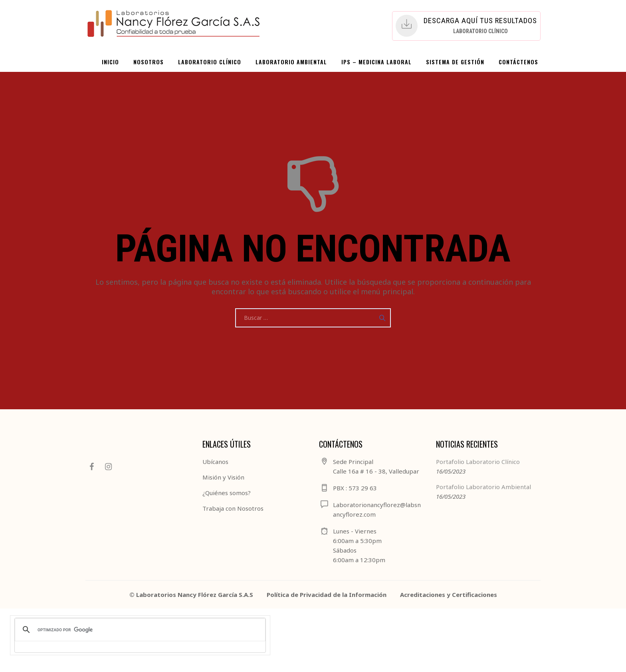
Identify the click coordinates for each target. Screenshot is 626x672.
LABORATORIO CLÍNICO (210, 62)
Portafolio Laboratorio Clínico (478, 462)
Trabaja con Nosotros (233, 508)
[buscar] (139, 630)
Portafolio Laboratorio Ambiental (483, 487)
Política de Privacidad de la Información (327, 595)
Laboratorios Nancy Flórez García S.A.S (195, 595)
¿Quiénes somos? (227, 493)
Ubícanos (215, 462)
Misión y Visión (223, 477)
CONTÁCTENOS (518, 62)
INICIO (110, 62)
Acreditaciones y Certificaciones (449, 595)
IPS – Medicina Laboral (376, 62)
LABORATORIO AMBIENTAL (291, 62)
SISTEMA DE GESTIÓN (455, 62)
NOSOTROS (149, 62)
